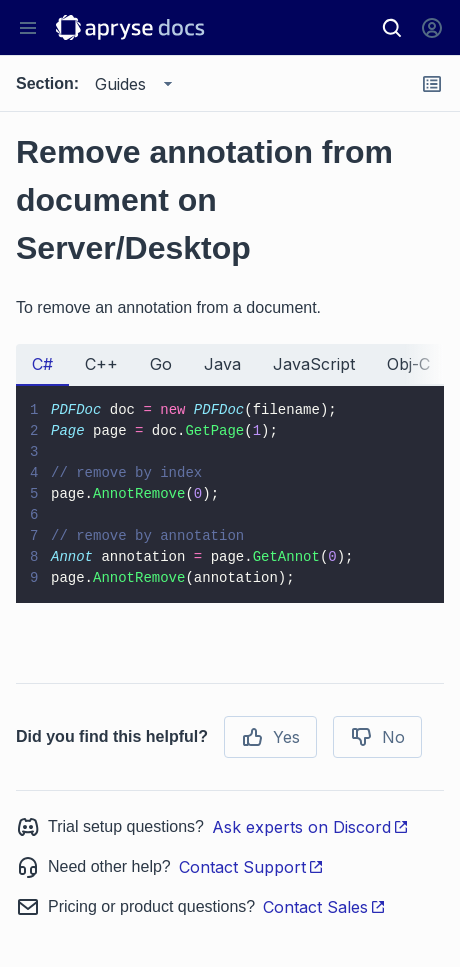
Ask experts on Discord (310, 827)
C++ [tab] (101, 364)
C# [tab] (42, 364)
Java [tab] (222, 364)
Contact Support (251, 867)
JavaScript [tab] (314, 364)
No (377, 737)
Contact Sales (324, 907)
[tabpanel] (230, 494)
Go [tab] (161, 364)
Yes (270, 737)
